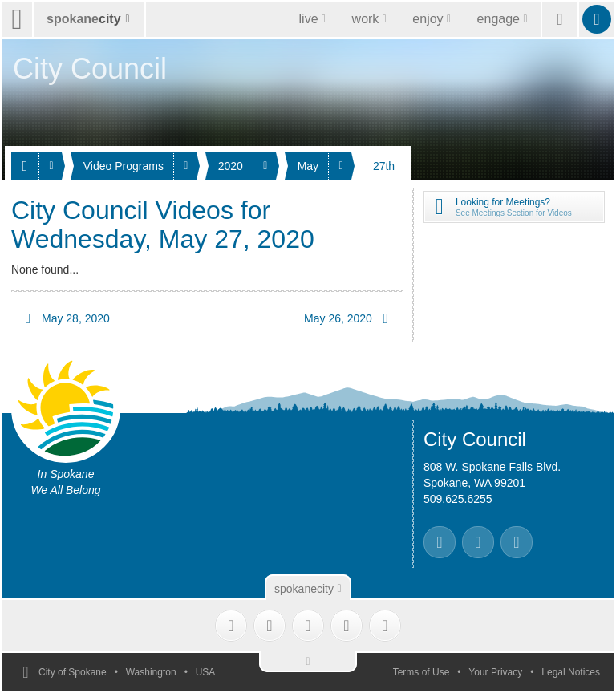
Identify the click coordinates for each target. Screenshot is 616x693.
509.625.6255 (458, 499)
